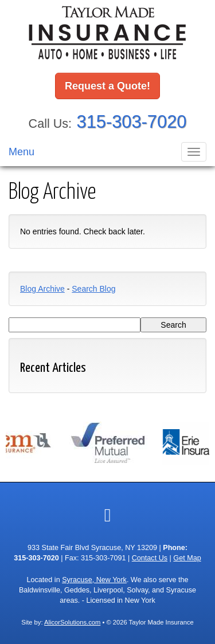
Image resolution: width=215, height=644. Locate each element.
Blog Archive (42, 289)
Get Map (187, 558)
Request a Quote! (107, 86)
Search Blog (93, 289)
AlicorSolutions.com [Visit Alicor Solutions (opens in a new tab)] (72, 622)
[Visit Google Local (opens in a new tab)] (108, 515)
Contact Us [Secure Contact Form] (150, 558)
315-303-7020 (132, 122)
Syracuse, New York (94, 580)
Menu (21, 152)
